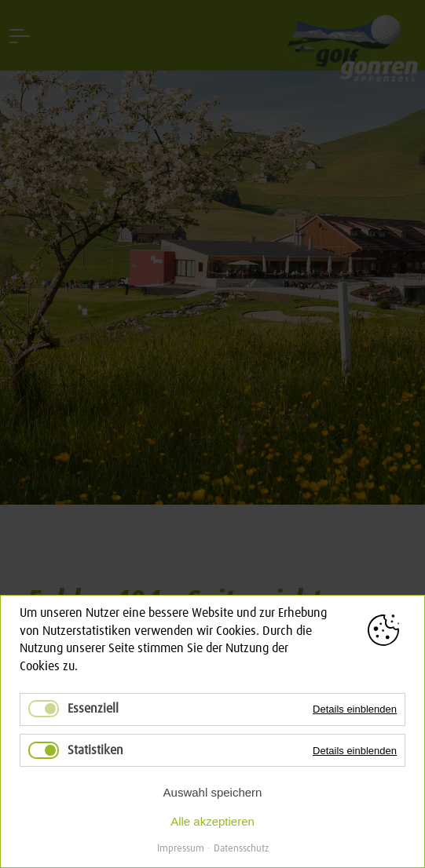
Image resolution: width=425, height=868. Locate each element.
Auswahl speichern (213, 792)
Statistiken (95, 750)
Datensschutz (241, 849)
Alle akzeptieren (212, 821)
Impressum (181, 849)
